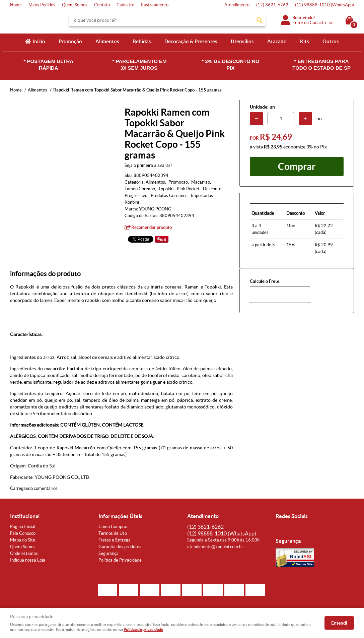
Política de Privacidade (120, 560)
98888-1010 (324, 5)
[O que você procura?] (260, 20)
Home (16, 5)
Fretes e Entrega (115, 540)
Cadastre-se (322, 23)
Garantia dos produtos (120, 547)
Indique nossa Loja (28, 560)
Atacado (277, 41)
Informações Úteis (120, 516)
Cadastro (125, 5)
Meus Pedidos (42, 5)
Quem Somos (75, 5)
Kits (305, 41)
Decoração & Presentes (191, 41)
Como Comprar (113, 527)
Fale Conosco (23, 533)
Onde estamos (24, 553)
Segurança (108, 553)
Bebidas (142, 41)
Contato (102, 5)
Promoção (70, 41)
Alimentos (107, 41)
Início (39, 41)
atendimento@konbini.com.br (215, 547)
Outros (331, 41)
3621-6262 (272, 5)
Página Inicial (23, 527)
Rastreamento (155, 5)
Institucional (25, 516)
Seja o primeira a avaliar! (148, 165)
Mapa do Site (23, 540)
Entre (298, 23)
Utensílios (242, 41)
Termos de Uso (113, 533)
